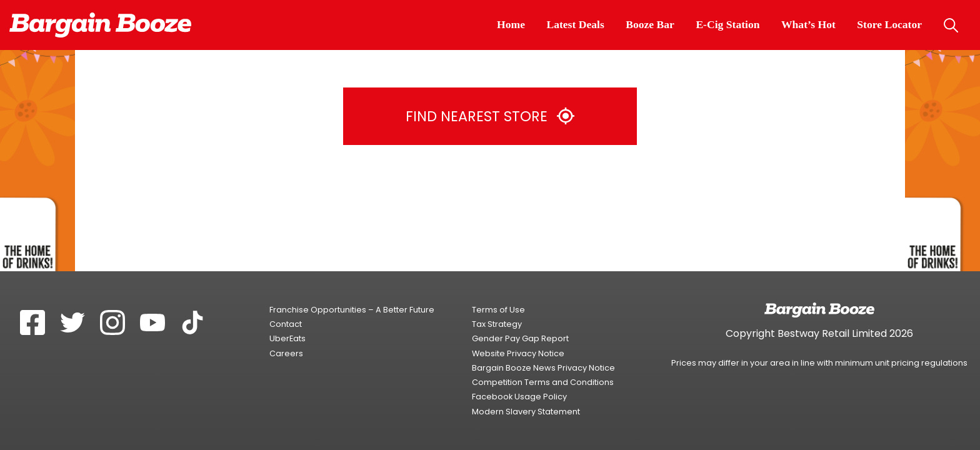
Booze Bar (650, 24)
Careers (286, 353)
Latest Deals (575, 24)
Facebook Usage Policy (519, 397)
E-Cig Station (727, 24)
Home (511, 24)
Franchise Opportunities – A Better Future (352, 310)
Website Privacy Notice (518, 353)
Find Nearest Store (490, 116)
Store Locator (889, 24)
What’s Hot (808, 24)
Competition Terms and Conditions (543, 382)
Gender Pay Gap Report (520, 338)
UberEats (287, 338)
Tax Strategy (497, 324)
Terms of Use (498, 310)
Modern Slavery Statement (526, 412)
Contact (286, 324)
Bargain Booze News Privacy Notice (543, 368)
